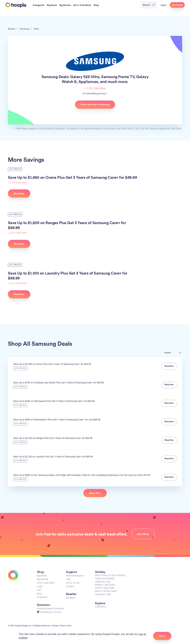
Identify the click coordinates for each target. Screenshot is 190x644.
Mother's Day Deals (105, 585)
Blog (39, 594)
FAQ (68, 579)
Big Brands (43, 579)
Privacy (55, 626)
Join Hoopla (177, 5)
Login (40, 586)
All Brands (42, 597)
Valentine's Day (103, 582)
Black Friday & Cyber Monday (110, 575)
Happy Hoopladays (105, 578)
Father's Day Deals (105, 588)
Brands (11, 29)
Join (39, 590)
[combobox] (175, 353)
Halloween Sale (103, 594)
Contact (70, 586)
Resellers (71, 598)
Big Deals (42, 576)
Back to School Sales (106, 591)
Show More (95, 493)
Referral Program (75, 576)
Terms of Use (73, 583)
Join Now (143, 534)
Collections (101, 607)
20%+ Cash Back (46, 583)
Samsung (24, 29)
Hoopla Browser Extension (50, 608)
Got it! (162, 636)
